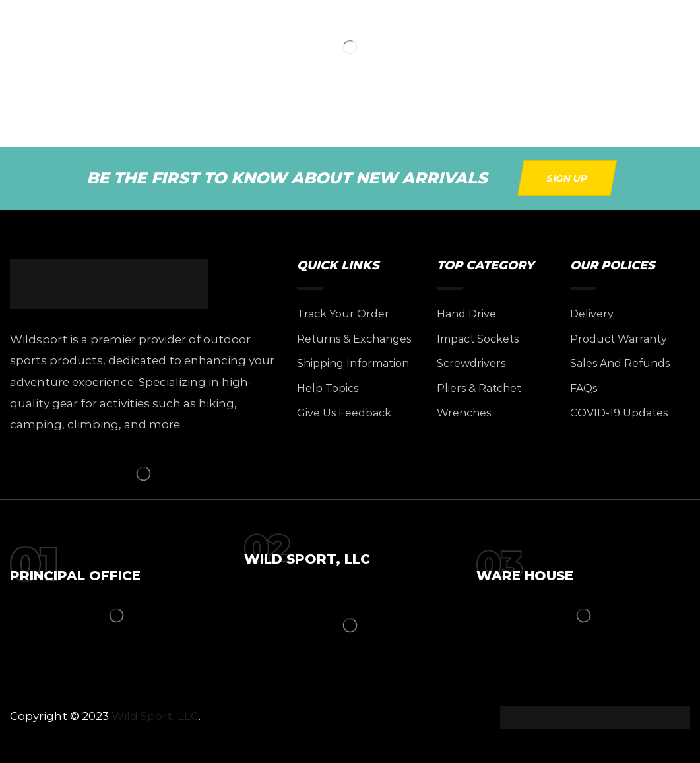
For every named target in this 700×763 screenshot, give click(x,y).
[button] (567, 178)
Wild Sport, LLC (155, 716)
